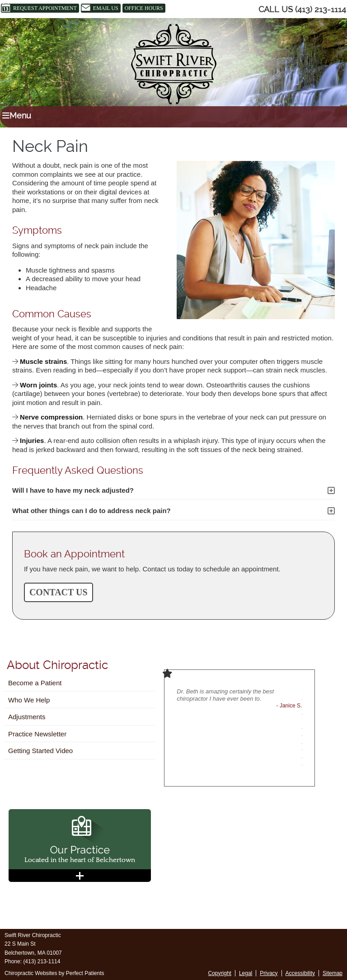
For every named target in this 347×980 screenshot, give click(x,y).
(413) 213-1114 (321, 9)
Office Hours (144, 8)
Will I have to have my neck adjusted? (73, 490)
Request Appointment (39, 8)
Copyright (220, 973)
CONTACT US (59, 592)
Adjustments (27, 717)
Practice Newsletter (37, 734)
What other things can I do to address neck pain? (91, 511)
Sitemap (333, 973)
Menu (17, 115)
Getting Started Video (40, 751)
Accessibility (300, 973)
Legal (246, 973)
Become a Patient (35, 683)
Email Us (100, 8)
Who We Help (29, 700)
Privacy (269, 973)
